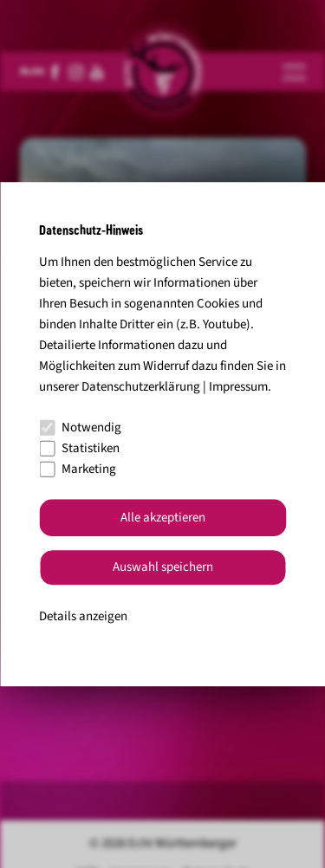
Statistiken (79, 448)
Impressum (238, 387)
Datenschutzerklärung (141, 387)
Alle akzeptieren (163, 518)
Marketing (78, 469)
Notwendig (80, 428)
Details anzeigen (83, 616)
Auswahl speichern (163, 568)
